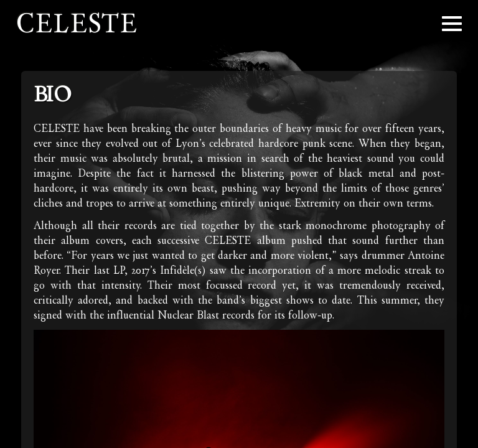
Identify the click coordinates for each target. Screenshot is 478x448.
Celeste (77, 23)
